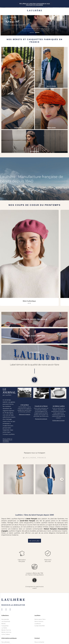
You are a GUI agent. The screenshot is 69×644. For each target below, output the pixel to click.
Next (62, 479)
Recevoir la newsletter (13, 605)
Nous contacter (39, 642)
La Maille (4, 628)
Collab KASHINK (40, 626)
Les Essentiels (6, 621)
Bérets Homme (6, 632)
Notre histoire (39, 621)
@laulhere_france (35, 458)
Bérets (4, 624)
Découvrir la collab (34, 29)
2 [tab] (37, 33)
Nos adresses (6, 642)
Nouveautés (5, 619)
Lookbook (38, 624)
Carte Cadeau (6, 634)
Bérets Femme (6, 630)
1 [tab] (32, 33)
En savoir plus (34, 541)
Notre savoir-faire (40, 619)
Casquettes (5, 626)
